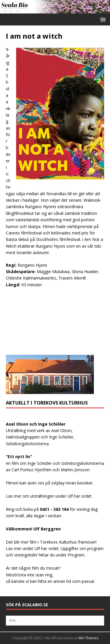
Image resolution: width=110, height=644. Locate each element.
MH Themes (88, 638)
